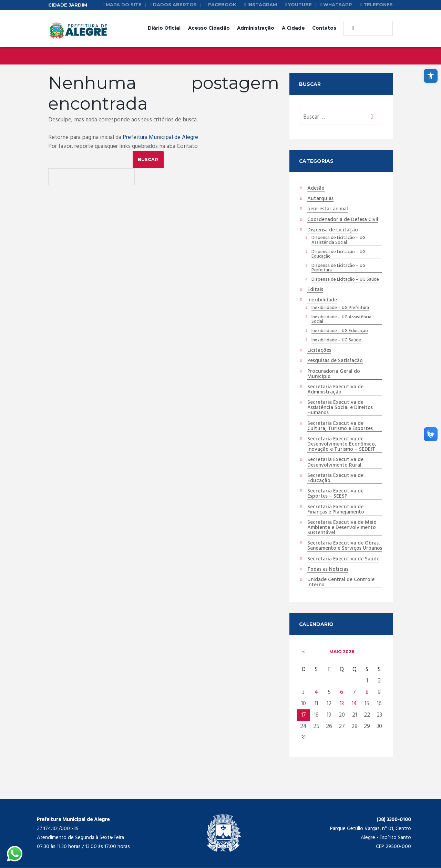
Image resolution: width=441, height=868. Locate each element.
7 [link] (354, 693)
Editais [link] (315, 290)
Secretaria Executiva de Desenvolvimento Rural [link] (335, 463)
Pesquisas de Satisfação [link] (335, 361)
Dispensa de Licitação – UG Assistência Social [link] (339, 240)
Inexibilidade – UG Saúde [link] (336, 341)
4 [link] (316, 693)
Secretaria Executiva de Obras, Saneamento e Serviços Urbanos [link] (345, 546)
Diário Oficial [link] (164, 28)
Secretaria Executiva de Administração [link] (335, 390)
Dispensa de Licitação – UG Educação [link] (339, 255)
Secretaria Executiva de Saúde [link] (343, 559)
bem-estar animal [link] (328, 210)
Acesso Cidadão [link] (209, 28)
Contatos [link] (324, 28)
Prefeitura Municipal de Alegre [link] (160, 137)
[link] (431, 76)
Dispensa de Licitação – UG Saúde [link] (345, 280)
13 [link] (342, 704)
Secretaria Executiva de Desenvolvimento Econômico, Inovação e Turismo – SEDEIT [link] (342, 445)
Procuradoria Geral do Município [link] (334, 374)
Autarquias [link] (320, 199)
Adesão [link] (316, 189)
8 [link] (367, 693)
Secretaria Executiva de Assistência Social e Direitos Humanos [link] (340, 408)
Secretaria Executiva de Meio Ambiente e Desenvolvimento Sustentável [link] (342, 528)
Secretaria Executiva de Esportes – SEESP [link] (335, 494)
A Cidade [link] (293, 28)
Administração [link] (256, 28)
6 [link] (342, 693)
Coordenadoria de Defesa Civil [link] (343, 220)
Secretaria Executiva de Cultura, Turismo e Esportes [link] (340, 426)
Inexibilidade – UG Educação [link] (340, 331)
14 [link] (354, 704)
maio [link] (342, 652)
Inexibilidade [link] (322, 300)
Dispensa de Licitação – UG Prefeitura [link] (339, 268)
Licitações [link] (319, 351)
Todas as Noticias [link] (328, 570)
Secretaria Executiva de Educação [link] (335, 478)
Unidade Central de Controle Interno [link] (341, 583)
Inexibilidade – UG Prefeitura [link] (340, 308)
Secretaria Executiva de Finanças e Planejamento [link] (336, 510)
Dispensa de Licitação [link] (333, 230)
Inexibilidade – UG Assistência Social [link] (341, 320)
